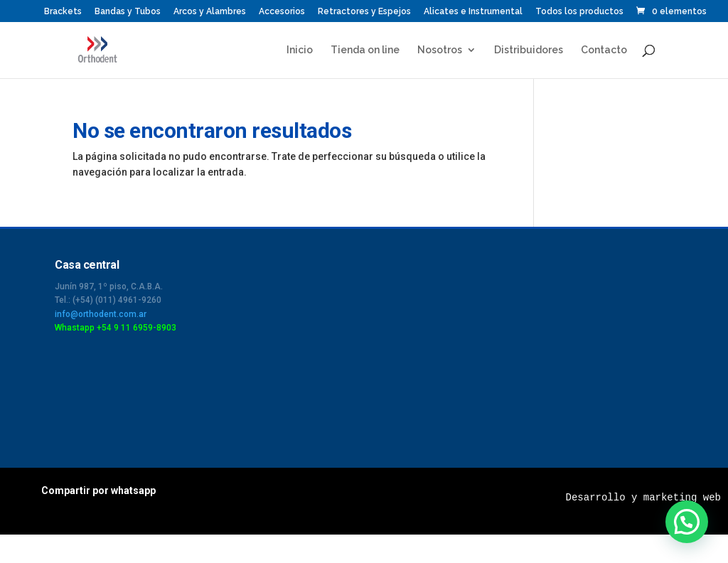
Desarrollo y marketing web (643, 498)
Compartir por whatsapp (98, 490)
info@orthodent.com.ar (101, 314)
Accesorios (282, 12)
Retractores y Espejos (364, 12)
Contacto (604, 50)
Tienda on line (365, 50)
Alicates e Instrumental (473, 12)
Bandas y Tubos (128, 12)
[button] (687, 522)
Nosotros (440, 50)
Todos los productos (579, 12)
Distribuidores (529, 50)
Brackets (63, 12)
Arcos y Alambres (210, 12)
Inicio (300, 50)
